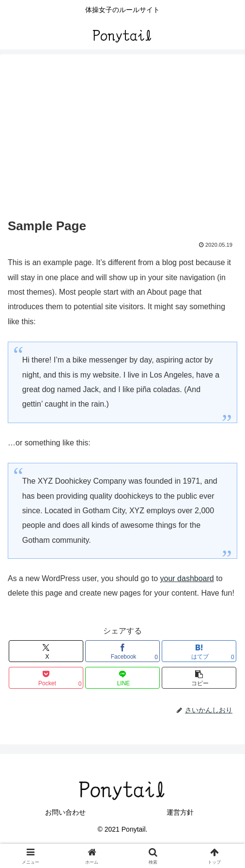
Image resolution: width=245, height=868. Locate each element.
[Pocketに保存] (46, 678)
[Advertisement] (122, 142)
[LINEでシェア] (122, 678)
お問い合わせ (65, 812)
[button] (199, 678)
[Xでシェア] (46, 651)
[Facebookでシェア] (122, 651)
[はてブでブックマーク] (199, 651)
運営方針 (180, 812)
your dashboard (187, 578)
